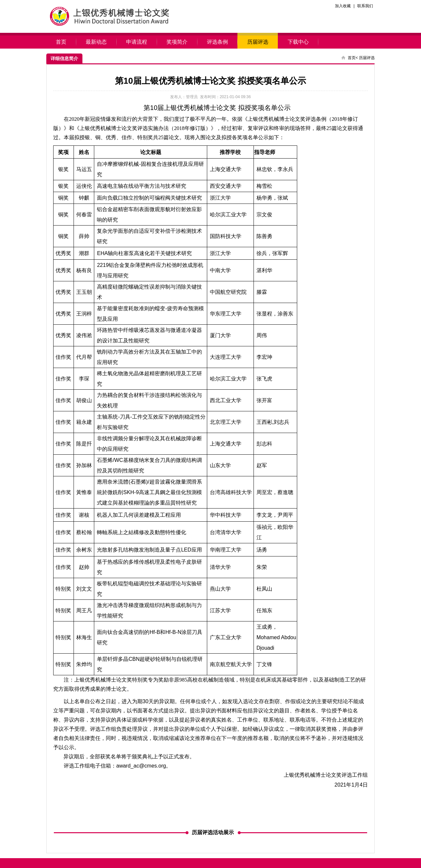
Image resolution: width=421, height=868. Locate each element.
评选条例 (218, 42)
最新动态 (96, 42)
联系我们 (365, 6)
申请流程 (137, 42)
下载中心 (298, 42)
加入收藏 (343, 6)
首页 (61, 42)
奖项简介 (177, 42)
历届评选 (258, 42)
